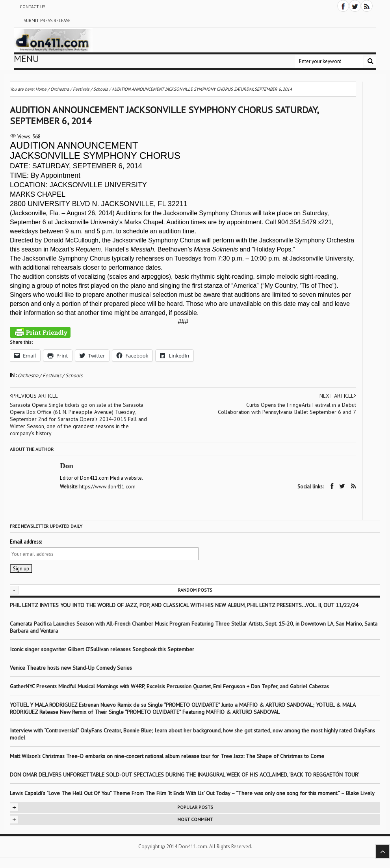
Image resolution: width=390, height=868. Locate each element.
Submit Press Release (47, 20)
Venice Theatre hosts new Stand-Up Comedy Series (71, 668)
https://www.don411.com (107, 487)
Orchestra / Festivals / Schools (50, 375)
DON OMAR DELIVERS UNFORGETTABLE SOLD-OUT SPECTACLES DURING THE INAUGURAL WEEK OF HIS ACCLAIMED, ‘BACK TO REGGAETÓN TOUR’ (185, 775)
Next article (338, 396)
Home (41, 89)
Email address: (26, 542)
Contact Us (32, 7)
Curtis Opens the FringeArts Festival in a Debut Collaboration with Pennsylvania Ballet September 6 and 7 (287, 408)
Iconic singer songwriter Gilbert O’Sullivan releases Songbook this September (102, 649)
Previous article (34, 396)
